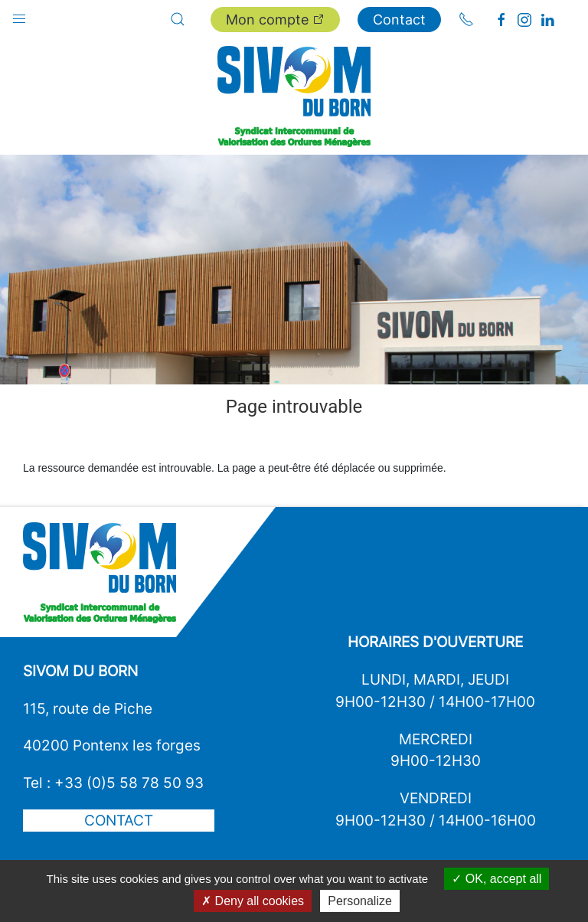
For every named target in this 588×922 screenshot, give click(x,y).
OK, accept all (497, 879)
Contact (399, 20)
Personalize (360, 901)
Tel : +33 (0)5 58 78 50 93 (113, 783)
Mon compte (275, 20)
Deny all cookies (253, 901)
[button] (19, 15)
